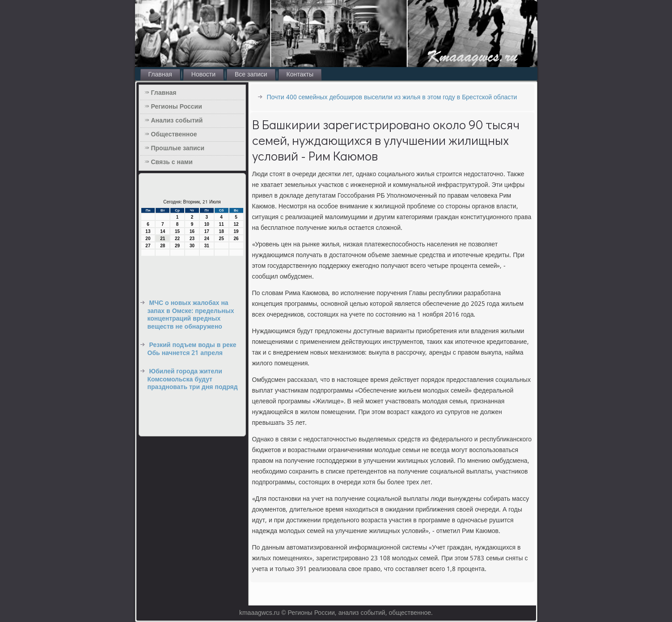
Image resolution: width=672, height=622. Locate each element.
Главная (160, 75)
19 (236, 231)
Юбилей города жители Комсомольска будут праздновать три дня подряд (193, 379)
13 (148, 231)
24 (207, 239)
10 (207, 224)
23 (192, 239)
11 (222, 224)
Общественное (174, 135)
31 (207, 246)
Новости (203, 75)
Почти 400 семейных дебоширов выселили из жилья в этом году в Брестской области (392, 97)
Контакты (300, 75)
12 (236, 224)
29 (177, 246)
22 (177, 239)
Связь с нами (172, 162)
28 (163, 246)
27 (148, 246)
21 (163, 239)
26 (236, 239)
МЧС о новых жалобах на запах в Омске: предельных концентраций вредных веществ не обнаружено (191, 315)
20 (148, 239)
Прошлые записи (178, 148)
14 (163, 231)
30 (192, 246)
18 (222, 231)
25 (222, 239)
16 (192, 231)
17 (207, 231)
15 (177, 231)
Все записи (251, 75)
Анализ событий (177, 121)
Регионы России (177, 107)
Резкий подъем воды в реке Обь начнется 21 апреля (192, 349)
